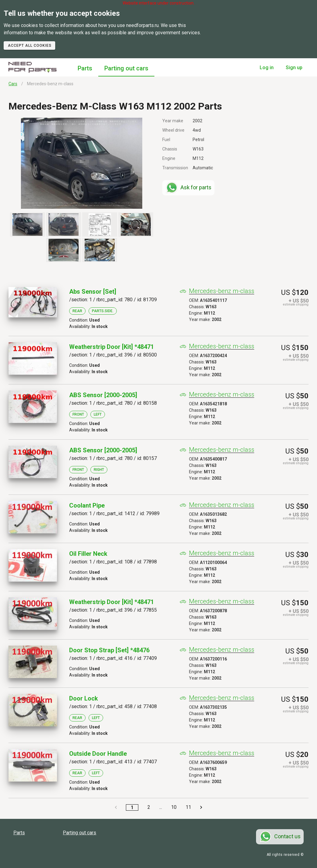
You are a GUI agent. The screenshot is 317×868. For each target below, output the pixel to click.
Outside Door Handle (98, 754)
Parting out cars (126, 68)
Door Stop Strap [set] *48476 (109, 650)
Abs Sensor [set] (93, 292)
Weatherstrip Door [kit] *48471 (111, 347)
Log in (267, 68)
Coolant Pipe (87, 505)
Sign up (294, 68)
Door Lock (84, 698)
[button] (82, 163)
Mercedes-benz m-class (222, 291)
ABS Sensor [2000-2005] (103, 395)
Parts (85, 68)
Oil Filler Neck (88, 554)
